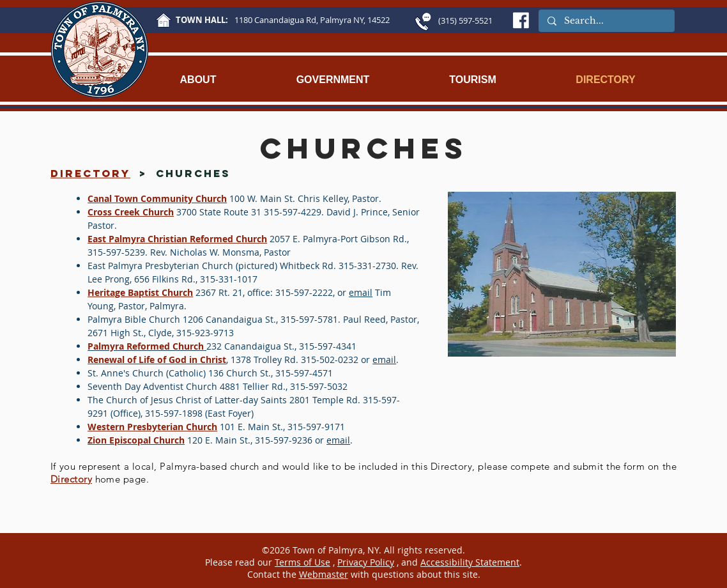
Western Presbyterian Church (152, 427)
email (361, 292)
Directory (71, 479)
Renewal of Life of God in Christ (157, 360)
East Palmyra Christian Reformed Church (177, 239)
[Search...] (606, 21)
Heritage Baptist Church (140, 292)
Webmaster (324, 574)
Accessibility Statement (470, 562)
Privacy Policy (366, 562)
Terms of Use (302, 562)
